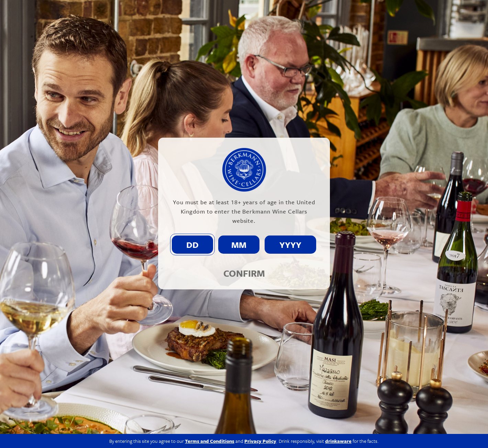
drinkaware (338, 368)
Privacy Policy (355, 435)
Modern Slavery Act (312, 435)
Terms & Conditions (398, 435)
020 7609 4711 (101, 416)
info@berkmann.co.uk (154, 416)
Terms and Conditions (210, 368)
